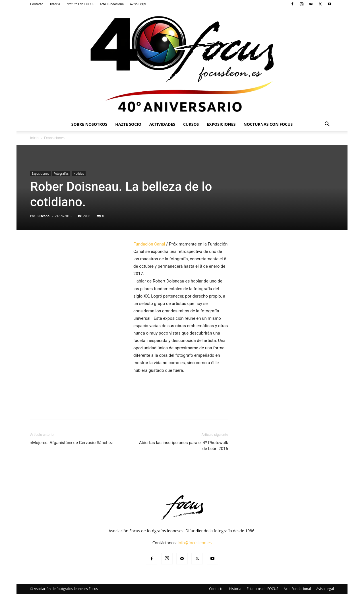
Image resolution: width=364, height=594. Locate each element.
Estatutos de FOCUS (80, 4)
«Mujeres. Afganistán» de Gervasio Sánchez (72, 443)
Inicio (34, 138)
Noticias (79, 174)
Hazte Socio (128, 124)
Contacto (37, 4)
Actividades (162, 124)
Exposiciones (221, 124)
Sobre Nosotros (89, 124)
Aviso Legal (138, 4)
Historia (54, 4)
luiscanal (44, 216)
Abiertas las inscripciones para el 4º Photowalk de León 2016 (184, 446)
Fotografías (61, 174)
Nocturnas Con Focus (268, 124)
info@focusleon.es (195, 543)
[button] (327, 125)
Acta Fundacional (112, 4)
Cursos (191, 124)
